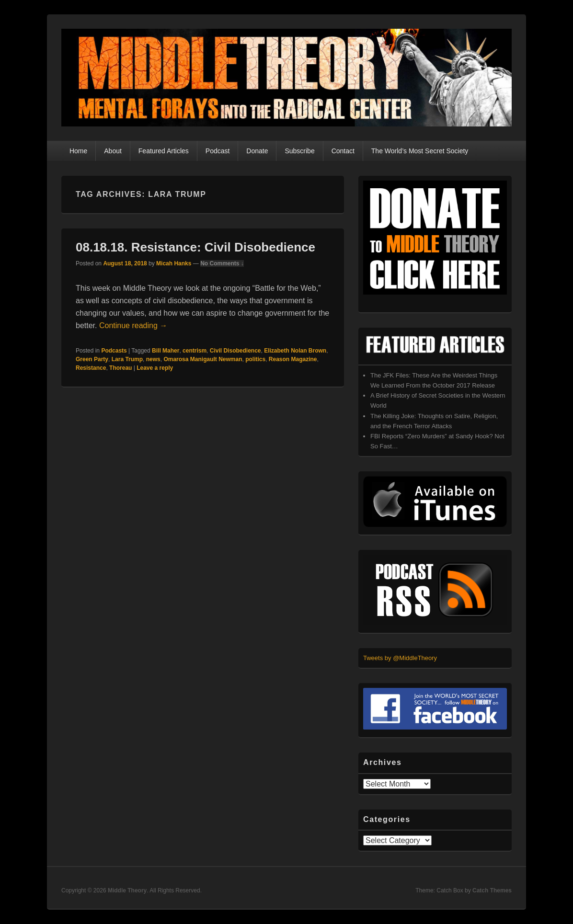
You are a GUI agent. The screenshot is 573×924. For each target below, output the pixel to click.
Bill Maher (166, 351)
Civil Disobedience (235, 351)
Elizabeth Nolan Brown (295, 351)
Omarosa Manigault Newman (203, 359)
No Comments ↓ (222, 263)
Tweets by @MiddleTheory (400, 658)
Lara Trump (127, 359)
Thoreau (120, 368)
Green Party (92, 359)
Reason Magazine (293, 359)
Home (78, 151)
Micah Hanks (174, 263)
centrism (195, 351)
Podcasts (114, 351)
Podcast (218, 151)
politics (255, 359)
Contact (343, 151)
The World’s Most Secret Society (420, 151)
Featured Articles (164, 151)
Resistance (91, 368)
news (153, 359)
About (113, 151)
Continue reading (133, 325)
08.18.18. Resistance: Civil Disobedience (195, 247)
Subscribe (299, 151)
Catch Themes (492, 890)
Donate (257, 151)
